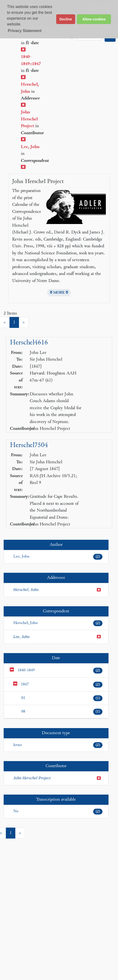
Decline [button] (66, 19)
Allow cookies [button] (94, 19)
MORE (59, 292)
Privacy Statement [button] (25, 31)
